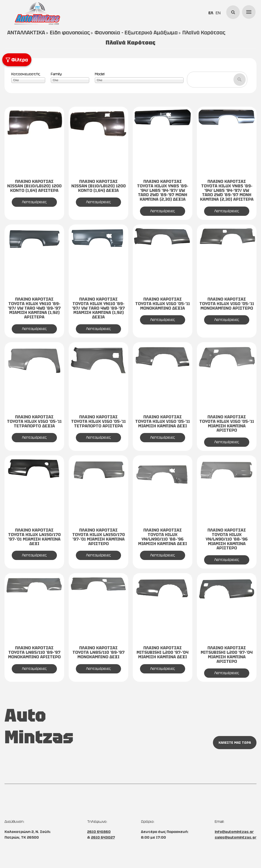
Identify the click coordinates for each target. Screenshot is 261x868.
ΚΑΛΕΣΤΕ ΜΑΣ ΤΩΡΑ (235, 743)
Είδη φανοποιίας (70, 33)
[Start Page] (37, 14)
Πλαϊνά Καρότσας (204, 33)
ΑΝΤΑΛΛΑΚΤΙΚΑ (26, 33)
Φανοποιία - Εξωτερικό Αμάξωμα (136, 33)
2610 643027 (103, 837)
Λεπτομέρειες (34, 202)
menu (248, 11)
